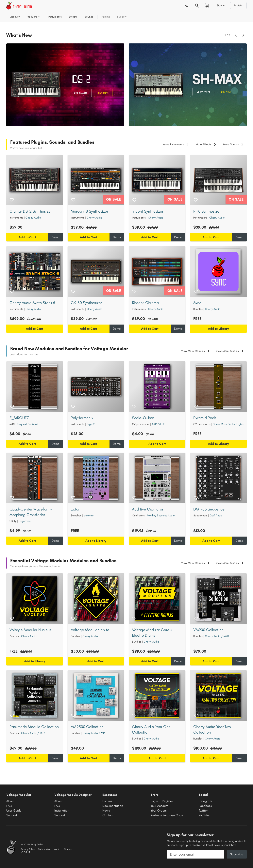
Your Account (159, 806)
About (10, 801)
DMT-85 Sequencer (210, 509)
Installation (62, 810)
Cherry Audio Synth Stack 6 (32, 303)
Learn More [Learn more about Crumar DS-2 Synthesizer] (81, 93)
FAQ (9, 806)
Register (238, 5)
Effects (73, 17)
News (106, 810)
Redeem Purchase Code (167, 815)
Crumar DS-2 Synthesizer (31, 211)
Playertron (25, 521)
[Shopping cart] (207, 6)
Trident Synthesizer (148, 211)
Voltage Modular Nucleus (30, 630)
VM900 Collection (208, 630)
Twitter (203, 810)
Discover (15, 17)
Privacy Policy (28, 849)
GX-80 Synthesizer (86, 303)
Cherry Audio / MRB (217, 636)
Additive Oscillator (148, 509)
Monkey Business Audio (161, 516)
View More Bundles (230, 351)
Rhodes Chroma (145, 303)
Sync (197, 303)
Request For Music (28, 424)
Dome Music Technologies (228, 424)
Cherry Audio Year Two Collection (212, 729)
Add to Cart (27, 237)
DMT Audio (216, 516)
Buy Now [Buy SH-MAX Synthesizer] (226, 92)
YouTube (204, 815)
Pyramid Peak (205, 418)
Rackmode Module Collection (34, 727)
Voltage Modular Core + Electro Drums (152, 632)
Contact (108, 815)
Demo (56, 237)
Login (154, 801)
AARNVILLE (158, 424)
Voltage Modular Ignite (90, 630)
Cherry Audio (33, 218)
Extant (76, 509)
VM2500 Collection (87, 727)
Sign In (221, 5)
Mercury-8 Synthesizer (89, 211)
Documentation (113, 806)
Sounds (89, 17)
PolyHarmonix (82, 418)
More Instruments (176, 145)
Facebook (205, 806)
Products (34, 17)
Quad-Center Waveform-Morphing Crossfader (31, 512)
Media (57, 849)
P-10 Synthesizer (207, 211)
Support (122, 17)
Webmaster (44, 849)
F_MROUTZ (19, 418)
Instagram (205, 801)
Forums (106, 17)
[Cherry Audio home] (19, 6)
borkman (89, 516)
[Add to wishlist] (12, 200)
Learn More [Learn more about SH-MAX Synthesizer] (203, 92)
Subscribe (237, 854)
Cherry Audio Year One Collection (151, 729)
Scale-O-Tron (143, 418)
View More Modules (196, 351)
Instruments (55, 17)
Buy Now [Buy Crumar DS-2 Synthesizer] (103, 93)
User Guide (14, 810)
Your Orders (159, 810)
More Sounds (234, 145)
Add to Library (218, 329)
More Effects (206, 145)
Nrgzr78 (91, 424)
